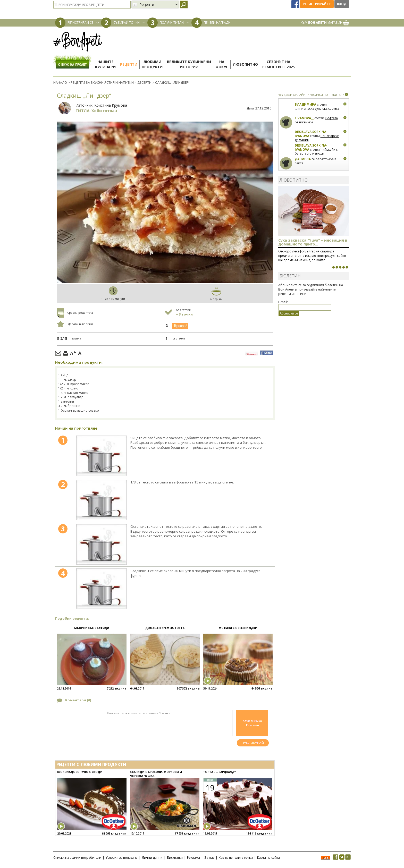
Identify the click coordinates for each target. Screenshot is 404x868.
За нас (209, 858)
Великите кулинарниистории (189, 64)
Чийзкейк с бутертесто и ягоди (316, 152)
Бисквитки (175, 858)
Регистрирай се (317, 4)
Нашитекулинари (105, 64)
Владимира (305, 104)
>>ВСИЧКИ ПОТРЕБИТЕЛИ (326, 95)
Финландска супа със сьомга (317, 109)
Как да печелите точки (236, 858)
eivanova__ (304, 118)
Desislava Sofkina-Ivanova (311, 134)
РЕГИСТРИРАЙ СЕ (80, 23)
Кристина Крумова (111, 105)
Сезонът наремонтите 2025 (279, 64)
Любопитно (245, 64)
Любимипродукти (152, 64)
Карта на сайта (268, 858)
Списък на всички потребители (77, 858)
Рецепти (129, 64)
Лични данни (152, 858)
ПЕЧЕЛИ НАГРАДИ (217, 23)
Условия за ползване (122, 858)
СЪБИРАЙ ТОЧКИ (127, 23)
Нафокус (222, 64)
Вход (342, 4)
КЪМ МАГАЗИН (325, 23)
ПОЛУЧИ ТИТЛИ (172, 23)
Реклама (193, 858)
